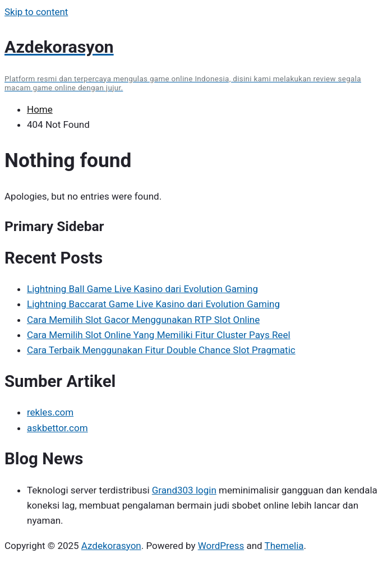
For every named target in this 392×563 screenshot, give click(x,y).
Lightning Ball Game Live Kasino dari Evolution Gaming (142, 289)
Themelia (284, 546)
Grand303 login (184, 490)
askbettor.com (57, 428)
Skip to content (36, 12)
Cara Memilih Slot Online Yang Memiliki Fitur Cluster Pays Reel (159, 335)
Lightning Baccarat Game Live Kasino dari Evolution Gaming (153, 304)
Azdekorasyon (111, 546)
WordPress (221, 546)
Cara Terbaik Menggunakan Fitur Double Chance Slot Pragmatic (161, 350)
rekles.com (50, 412)
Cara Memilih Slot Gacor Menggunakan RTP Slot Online (143, 320)
